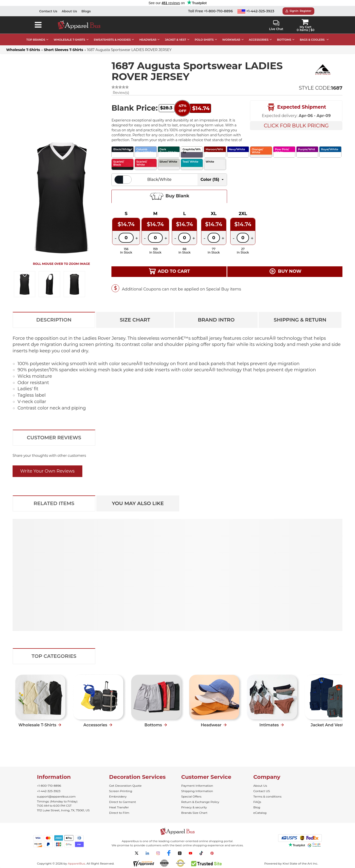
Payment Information (197, 786)
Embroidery (118, 796)
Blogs (86, 11)
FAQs (257, 802)
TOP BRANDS (36, 40)
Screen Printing (121, 791)
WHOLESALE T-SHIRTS (70, 40)
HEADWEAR (148, 40)
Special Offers (191, 796)
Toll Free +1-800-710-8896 (210, 11)
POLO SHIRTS (204, 40)
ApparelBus (76, 863)
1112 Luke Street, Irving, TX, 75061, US (63, 810)
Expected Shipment (296, 107)
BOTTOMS (284, 40)
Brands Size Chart (194, 813)
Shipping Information (197, 791)
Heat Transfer (119, 807)
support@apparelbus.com (56, 796)
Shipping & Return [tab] (300, 320)
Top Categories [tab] (54, 656)
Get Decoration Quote (125, 786)
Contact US (262, 791)
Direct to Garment (123, 802)
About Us (69, 11)
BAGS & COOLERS (312, 40)
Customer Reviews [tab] (54, 438)
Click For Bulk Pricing (296, 126)
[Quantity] (126, 238)
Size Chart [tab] (135, 320)
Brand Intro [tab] (216, 320)
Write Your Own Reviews (47, 471)
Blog (257, 807)
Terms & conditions (267, 796)
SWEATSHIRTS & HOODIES (112, 40)
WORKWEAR (231, 40)
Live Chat (276, 26)
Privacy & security (194, 807)
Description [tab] (54, 320)
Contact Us (48, 11)
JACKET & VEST (176, 40)
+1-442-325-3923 (256, 11)
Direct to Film (119, 813)
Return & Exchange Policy (200, 802)
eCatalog (260, 813)
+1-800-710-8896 (49, 786)
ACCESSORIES (259, 40)
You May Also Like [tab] (138, 503)
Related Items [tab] (54, 503)
